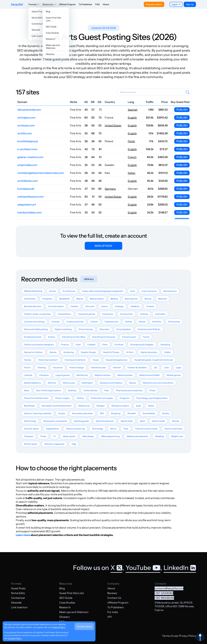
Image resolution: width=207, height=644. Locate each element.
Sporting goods (81, 421)
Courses (56, 322)
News (27, 390)
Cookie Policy (58, 627)
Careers (74, 306)
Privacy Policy (187, 636)
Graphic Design (88, 352)
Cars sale (90, 306)
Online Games (91, 390)
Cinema (150, 306)
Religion (101, 406)
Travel (43, 436)
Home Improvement (48, 360)
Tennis (113, 429)
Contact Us (114, 598)
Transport (29, 436)
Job (155, 367)
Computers (108, 314)
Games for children (33, 352)
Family (146, 337)
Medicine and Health (150, 375)
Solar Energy (30, 421)
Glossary (64, 617)
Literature (44, 375)
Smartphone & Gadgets (142, 345)
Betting (114, 299)
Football (91, 345)
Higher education (149, 352)
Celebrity (135, 306)
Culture (94, 322)
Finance (65, 345)
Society (166, 413)
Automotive (30, 299)
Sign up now (103, 246)
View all (89, 279)
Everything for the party (104, 337)
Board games (131, 299)
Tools (126, 429)
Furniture (119, 345)
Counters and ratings (34, 322)
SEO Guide (66, 598)
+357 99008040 (164, 598)
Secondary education (83, 413)
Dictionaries (174, 322)
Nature (133, 383)
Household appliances (117, 360)
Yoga (74, 444)
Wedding (160, 436)
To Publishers (85, 4)
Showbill (132, 413)
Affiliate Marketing (33, 291)
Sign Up (190, 4)
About (106, 4)
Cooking (144, 314)
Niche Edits (18, 593)
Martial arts (82, 375)
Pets (107, 390)
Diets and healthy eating (36, 329)
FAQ (97, 4)
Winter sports (31, 444)
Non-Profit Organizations (49, 390)
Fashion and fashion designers (39, 345)
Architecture (69, 291)
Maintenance (170, 291)
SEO (102, 413)
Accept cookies (84, 626)
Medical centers (103, 375)
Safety (151, 406)
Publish (182, 110)
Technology (97, 429)
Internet (117, 367)
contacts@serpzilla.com (169, 588)
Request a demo (154, 4)
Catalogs (119, 306)
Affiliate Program (67, 4)
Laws (166, 367)
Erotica (52, 337)
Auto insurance (149, 291)
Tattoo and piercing (75, 429)
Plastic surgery (63, 398)
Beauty (80, 299)
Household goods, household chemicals (154, 360)
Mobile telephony (32, 383)
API (110, 617)
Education (105, 329)
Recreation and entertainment (57, 406)
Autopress (47, 299)
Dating (129, 322)
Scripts (62, 413)
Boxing (148, 299)
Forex (105, 345)
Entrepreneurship (33, 337)
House (96, 360)
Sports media (158, 421)
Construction (126, 314)
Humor (27, 367)
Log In (176, 4)
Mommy (52, 383)
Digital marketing (63, 329)
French (132, 157)
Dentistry (157, 322)
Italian (132, 173)
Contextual (18, 598)
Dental (142, 322)
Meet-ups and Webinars (74, 612)
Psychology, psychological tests (152, 398)
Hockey (28, 360)
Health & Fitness (111, 352)
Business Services (33, 306)
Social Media (149, 413)
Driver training (86, 329)
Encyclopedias (124, 329)
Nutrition (72, 390)
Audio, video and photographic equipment (103, 291)
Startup (176, 421)
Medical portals (125, 375)
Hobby (167, 352)
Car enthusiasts (56, 306)
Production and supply (102, 398)
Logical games (63, 375)
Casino (104, 306)
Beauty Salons (97, 299)
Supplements (52, 429)
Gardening (69, 352)
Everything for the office (74, 337)
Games (53, 352)
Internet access (98, 367)
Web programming (110, 436)
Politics (80, 398)
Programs (125, 398)
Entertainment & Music (149, 329)
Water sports (69, 436)
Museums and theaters (111, 383)
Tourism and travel (173, 429)
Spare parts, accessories (55, 421)
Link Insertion (19, 607)
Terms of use (170, 636)
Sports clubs (127, 421)
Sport (142, 421)
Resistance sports (120, 406)
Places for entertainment (36, 398)
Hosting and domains (75, 360)
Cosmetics (160, 314)
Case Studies (67, 603)
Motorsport (87, 383)
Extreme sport (129, 337)
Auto (132, 291)
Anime (52, 291)
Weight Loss (177, 436)
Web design (88, 436)
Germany (110, 189)
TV (54, 436)
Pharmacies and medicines (129, 390)
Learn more (23, 535)
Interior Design (77, 367)
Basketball (64, 299)
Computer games (87, 314)
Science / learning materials (38, 413)
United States (113, 125)
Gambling (165, 345)
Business (163, 299)
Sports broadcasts (105, 421)
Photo (152, 390)
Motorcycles (69, 383)
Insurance (58, 367)
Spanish (133, 110)
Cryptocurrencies (75, 322)
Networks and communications (158, 383)
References (84, 406)
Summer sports (31, 429)
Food (78, 345)
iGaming (42, 367)
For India (113, 612)
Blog (62, 588)
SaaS (138, 406)
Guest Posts (18, 588)
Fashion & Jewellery (137, 367)
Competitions (64, 314)
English (132, 118)
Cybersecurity (111, 322)
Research (65, 607)
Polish (131, 141)
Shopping (116, 413)
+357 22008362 (164, 593)
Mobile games (174, 375)
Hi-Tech (130, 352)
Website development (137, 436)
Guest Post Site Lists (72, 593)
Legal (178, 367)
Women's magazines (54, 444)
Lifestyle (28, 375)
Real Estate (29, 406)
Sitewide (16, 603)
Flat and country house (146, 429)
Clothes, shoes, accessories (37, 314)
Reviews (112, 593)
